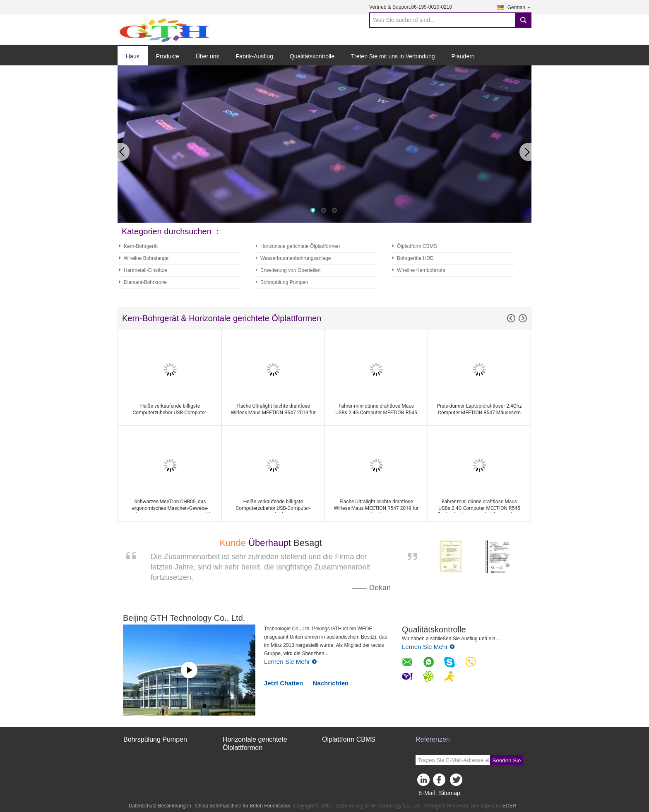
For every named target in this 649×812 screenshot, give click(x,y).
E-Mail (427, 793)
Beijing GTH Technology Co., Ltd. (184, 618)
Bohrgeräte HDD (415, 258)
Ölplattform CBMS (417, 246)
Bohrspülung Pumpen (284, 282)
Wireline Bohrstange (146, 258)
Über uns (208, 56)
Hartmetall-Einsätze (145, 270)
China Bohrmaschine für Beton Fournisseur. (244, 806)
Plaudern (463, 56)
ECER (509, 806)
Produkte (168, 56)
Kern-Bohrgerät (141, 246)
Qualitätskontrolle (312, 56)
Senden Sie (507, 760)
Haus (133, 56)
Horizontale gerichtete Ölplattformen (300, 246)
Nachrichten (331, 683)
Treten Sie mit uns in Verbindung (393, 56)
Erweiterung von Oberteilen (290, 270)
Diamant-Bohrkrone (145, 282)
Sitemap (449, 793)
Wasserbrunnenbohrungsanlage (296, 258)
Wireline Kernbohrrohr (421, 270)
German (519, 7)
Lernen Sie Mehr (291, 662)
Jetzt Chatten (284, 683)
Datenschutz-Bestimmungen (160, 806)
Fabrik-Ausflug (255, 56)
